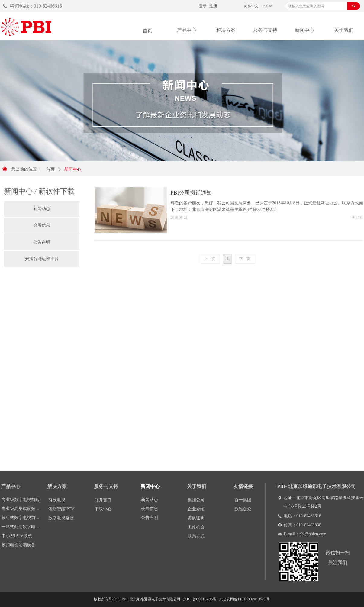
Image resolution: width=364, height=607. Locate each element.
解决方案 (226, 30)
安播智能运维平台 (42, 259)
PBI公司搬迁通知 (191, 193)
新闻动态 (42, 209)
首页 (50, 169)
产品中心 (187, 30)
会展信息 (42, 225)
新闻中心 (304, 30)
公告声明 (42, 242)
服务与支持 (265, 30)
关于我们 (344, 30)
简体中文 (251, 6)
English (267, 6)
